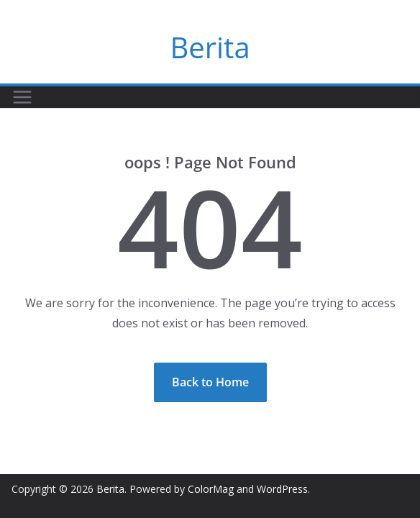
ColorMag (211, 489)
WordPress (282, 489)
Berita (210, 47)
